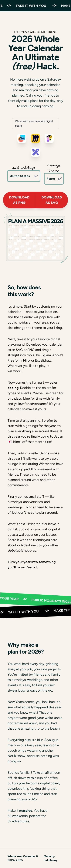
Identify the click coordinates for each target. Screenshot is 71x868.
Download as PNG (19, 200)
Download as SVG (52, 200)
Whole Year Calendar (21, 856)
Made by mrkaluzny (51, 858)
